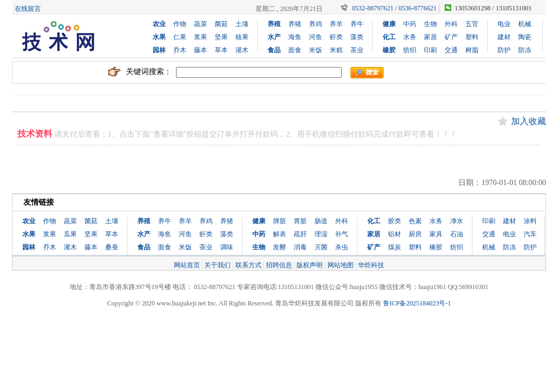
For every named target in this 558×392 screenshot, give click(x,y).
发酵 (280, 247)
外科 (451, 24)
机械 (525, 24)
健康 (389, 24)
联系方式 (248, 265)
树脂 (472, 50)
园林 (159, 50)
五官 (472, 24)
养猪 (295, 24)
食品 (274, 50)
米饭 (316, 50)
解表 (280, 234)
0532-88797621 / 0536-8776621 (394, 8)
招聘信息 (279, 265)
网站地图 (341, 265)
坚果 (221, 37)
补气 (342, 234)
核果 (242, 37)
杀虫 (342, 247)
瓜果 (70, 234)
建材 (504, 37)
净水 (457, 221)
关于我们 (217, 265)
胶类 (395, 221)
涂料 (530, 221)
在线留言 (28, 9)
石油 (457, 234)
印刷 (430, 50)
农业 (159, 24)
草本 (221, 50)
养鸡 (316, 24)
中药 (410, 24)
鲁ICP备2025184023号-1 (417, 303)
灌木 (242, 50)
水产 (274, 37)
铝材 (395, 234)
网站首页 (187, 265)
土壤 (242, 24)
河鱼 (316, 37)
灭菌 (321, 247)
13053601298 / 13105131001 (493, 8)
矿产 (451, 37)
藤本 (201, 50)
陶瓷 (525, 37)
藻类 (357, 37)
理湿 (321, 234)
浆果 (201, 37)
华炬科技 (371, 265)
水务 (410, 37)
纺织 (410, 50)
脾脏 (280, 221)
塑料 (472, 37)
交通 (451, 50)
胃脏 (300, 221)
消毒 (300, 247)
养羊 (336, 24)
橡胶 (389, 50)
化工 (389, 37)
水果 (159, 37)
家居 (430, 37)
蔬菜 (201, 24)
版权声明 (310, 265)
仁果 (180, 37)
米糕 (336, 50)
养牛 (357, 24)
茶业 (357, 50)
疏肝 (300, 234)
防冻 (525, 50)
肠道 (321, 221)
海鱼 (295, 37)
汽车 (530, 234)
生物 (430, 24)
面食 (295, 50)
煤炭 (395, 247)
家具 (436, 234)
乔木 (180, 50)
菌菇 (221, 24)
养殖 (274, 24)
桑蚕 (112, 247)
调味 (227, 247)
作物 (180, 24)
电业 (504, 24)
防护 (504, 50)
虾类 (336, 37)
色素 (415, 221)
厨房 (415, 234)
